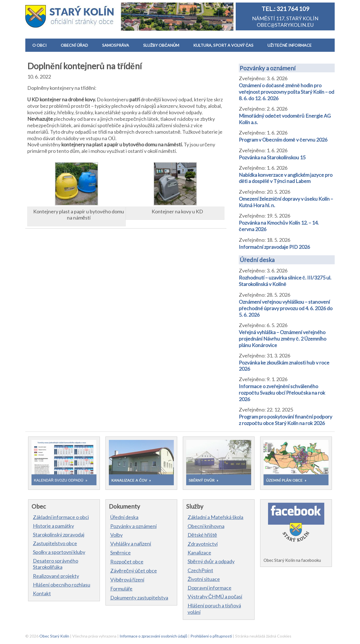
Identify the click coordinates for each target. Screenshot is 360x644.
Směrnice (121, 553)
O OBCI (40, 45)
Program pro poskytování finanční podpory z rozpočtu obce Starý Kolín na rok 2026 (285, 420)
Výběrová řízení (127, 580)
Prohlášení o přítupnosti (211, 636)
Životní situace (204, 579)
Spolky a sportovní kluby (59, 552)
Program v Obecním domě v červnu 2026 (283, 140)
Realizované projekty (56, 576)
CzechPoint (200, 570)
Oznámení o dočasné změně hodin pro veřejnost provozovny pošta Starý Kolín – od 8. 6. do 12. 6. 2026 (286, 92)
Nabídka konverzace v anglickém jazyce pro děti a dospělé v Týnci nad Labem (286, 178)
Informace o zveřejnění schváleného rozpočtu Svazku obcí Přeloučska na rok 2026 (282, 393)
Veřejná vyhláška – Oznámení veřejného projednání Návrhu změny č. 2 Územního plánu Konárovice (283, 339)
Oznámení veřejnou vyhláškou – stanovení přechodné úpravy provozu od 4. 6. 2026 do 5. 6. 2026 (286, 308)
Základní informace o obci (61, 517)
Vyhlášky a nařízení (131, 544)
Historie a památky (53, 526)
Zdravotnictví (203, 544)
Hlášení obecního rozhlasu (62, 585)
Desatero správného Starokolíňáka (56, 564)
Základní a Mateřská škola (216, 517)
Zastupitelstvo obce (55, 543)
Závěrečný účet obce (134, 571)
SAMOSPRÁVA (116, 45)
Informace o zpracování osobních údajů (153, 636)
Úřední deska (257, 260)
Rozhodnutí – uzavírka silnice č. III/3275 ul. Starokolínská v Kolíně (285, 281)
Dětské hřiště (202, 535)
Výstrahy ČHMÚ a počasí (215, 596)
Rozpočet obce (127, 562)
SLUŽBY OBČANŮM (161, 45)
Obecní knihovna (206, 526)
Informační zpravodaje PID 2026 (274, 247)
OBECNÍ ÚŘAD (74, 45)
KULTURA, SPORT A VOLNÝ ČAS (223, 45)
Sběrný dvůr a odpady (211, 561)
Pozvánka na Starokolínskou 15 (272, 157)
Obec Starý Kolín (54, 636)
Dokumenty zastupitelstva (139, 598)
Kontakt (42, 593)
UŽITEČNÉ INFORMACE (289, 45)
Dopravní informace (210, 588)
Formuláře (121, 589)
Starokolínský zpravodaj (59, 535)
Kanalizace (199, 553)
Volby (116, 535)
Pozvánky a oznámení (268, 68)
